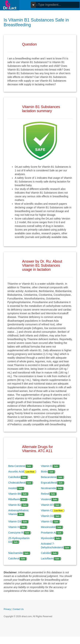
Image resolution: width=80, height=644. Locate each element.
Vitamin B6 (14, 494)
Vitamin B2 (14, 505)
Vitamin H (14, 527)
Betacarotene (49, 477)
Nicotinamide (48, 488)
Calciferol (14, 559)
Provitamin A (48, 533)
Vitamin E (47, 466)
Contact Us (18, 609)
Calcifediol (14, 477)
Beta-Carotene (17, 466)
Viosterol (46, 499)
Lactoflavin (47, 559)
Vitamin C (47, 510)
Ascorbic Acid (16, 472)
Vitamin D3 (15, 521)
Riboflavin (14, 499)
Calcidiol (46, 553)
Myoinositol (47, 538)
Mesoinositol (48, 527)
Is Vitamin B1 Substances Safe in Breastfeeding (36, 22)
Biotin (44, 472)
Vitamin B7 (47, 505)
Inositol (12, 488)
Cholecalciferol (17, 483)
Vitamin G (47, 521)
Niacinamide (15, 553)
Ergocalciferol (49, 483)
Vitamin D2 (47, 516)
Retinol (45, 494)
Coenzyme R (16, 533)
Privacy (7, 609)
